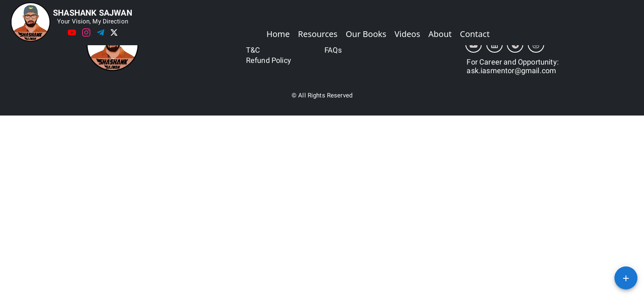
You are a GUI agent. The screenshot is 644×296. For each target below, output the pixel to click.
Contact (475, 34)
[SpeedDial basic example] (626, 278)
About (440, 34)
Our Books (366, 34)
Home (278, 34)
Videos (407, 34)
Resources (318, 34)
